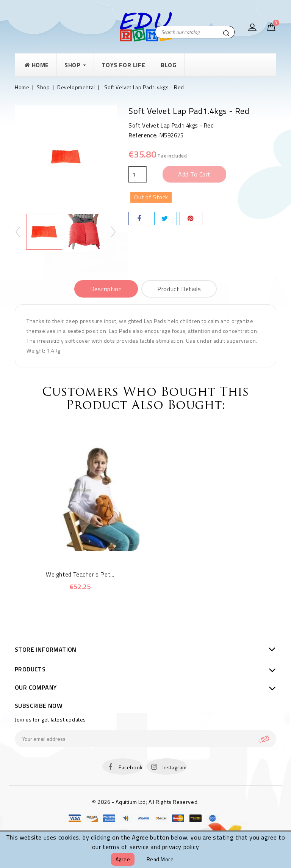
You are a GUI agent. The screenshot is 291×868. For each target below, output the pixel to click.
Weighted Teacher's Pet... (80, 574)
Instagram (175, 767)
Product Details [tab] (179, 289)
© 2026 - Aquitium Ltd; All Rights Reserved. (145, 802)
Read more (160, 859)
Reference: (143, 135)
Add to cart (194, 174)
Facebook (131, 767)
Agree (123, 859)
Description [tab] (106, 289)
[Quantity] (138, 174)
